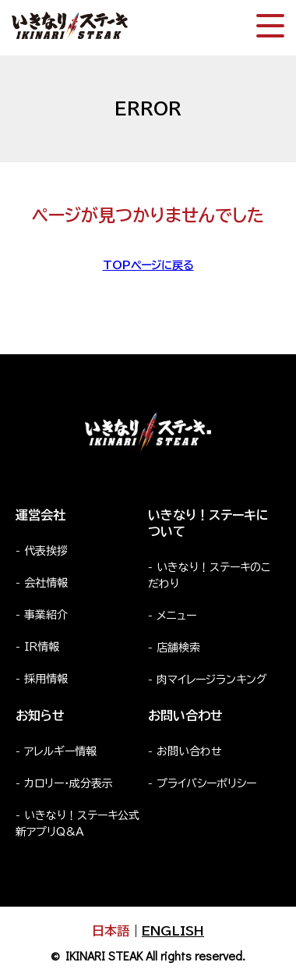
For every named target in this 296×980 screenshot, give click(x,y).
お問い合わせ (189, 751)
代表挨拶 (46, 551)
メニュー (176, 616)
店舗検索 (178, 648)
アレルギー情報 (60, 751)
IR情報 (42, 647)
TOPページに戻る (148, 265)
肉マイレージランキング (212, 680)
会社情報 (46, 583)
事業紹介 (46, 615)
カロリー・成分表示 (69, 783)
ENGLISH (173, 931)
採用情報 (46, 679)
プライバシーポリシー (206, 783)
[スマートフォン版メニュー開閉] (270, 26)
